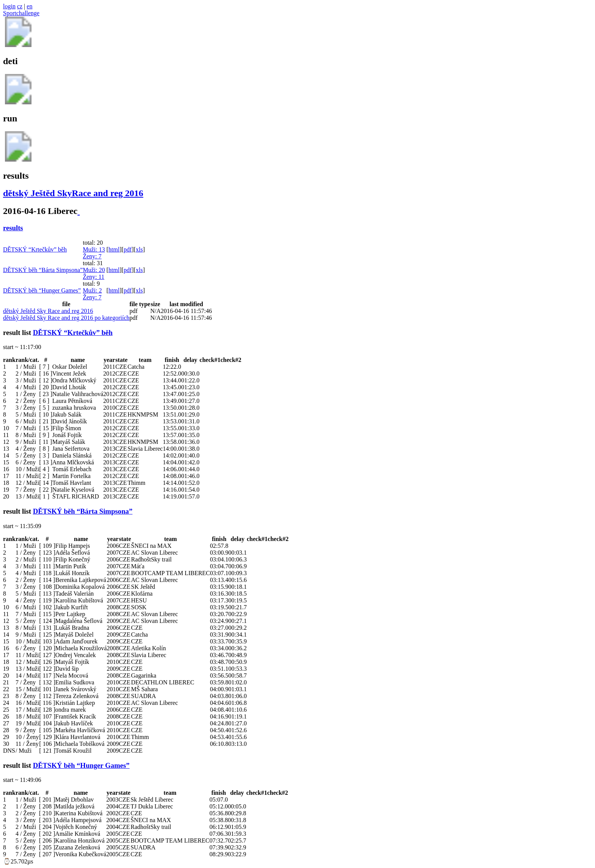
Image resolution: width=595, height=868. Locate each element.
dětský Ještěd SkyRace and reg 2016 (73, 193)
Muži (94, 249)
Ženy (92, 256)
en (29, 6)
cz (20, 6)
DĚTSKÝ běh (35, 249)
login (9, 6)
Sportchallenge (21, 13)
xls (139, 249)
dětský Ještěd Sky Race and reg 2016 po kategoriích (66, 318)
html (114, 249)
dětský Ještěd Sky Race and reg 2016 (48, 311)
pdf (128, 249)
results (13, 228)
